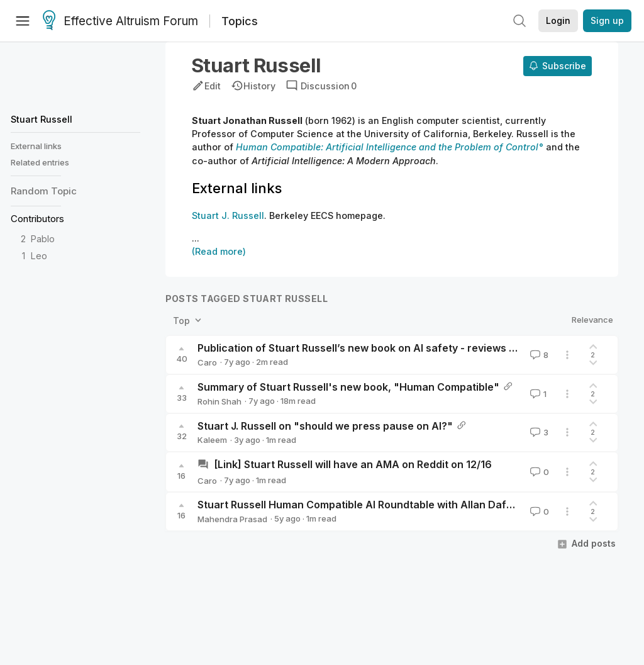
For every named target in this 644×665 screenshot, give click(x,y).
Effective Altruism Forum (120, 21)
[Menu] (23, 21)
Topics (240, 21)
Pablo (43, 239)
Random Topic (44, 191)
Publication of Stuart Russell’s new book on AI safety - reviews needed (372, 348)
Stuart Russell (42, 119)
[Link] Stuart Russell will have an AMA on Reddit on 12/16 (353, 464)
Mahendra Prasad (232, 519)
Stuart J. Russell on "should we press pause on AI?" (325, 426)
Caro (207, 362)
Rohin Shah (219, 401)
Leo (39, 256)
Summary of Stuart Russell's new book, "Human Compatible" (348, 387)
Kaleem (212, 440)
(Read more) (219, 251)
